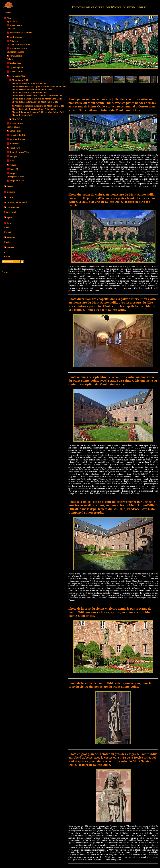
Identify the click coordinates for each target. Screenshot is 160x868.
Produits (11, 237)
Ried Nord (14, 144)
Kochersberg (15, 63)
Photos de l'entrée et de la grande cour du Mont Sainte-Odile (39, 87)
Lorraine (11, 192)
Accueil (8, 13)
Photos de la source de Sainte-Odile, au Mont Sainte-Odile (38, 112)
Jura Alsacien (16, 56)
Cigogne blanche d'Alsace (18, 44)
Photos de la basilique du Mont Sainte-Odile (32, 90)
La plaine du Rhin (18, 135)
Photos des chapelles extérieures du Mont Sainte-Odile (39, 106)
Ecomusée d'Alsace (18, 48)
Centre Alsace (16, 37)
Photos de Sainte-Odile (22, 115)
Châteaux (14, 41)
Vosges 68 (14, 173)
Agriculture (12, 21)
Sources (10, 247)
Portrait (8, 232)
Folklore (11, 59)
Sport (9, 217)
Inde (9, 223)
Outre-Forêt (15, 131)
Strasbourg (15, 148)
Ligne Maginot (16, 67)
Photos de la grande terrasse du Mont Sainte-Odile (35, 102)
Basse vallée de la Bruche (21, 33)
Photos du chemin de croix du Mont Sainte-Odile (34, 109)
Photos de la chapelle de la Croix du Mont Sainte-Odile (37, 99)
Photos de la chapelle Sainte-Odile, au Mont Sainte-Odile (38, 96)
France (10, 186)
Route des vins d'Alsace (20, 152)
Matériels (9, 242)
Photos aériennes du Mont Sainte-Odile (30, 83)
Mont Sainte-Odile (18, 76)
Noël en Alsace (16, 123)
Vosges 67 (14, 169)
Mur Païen (17, 119)
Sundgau (14, 156)
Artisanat (11, 29)
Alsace (10, 18)
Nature (10, 197)
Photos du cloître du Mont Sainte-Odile (31, 93)
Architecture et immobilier (16, 202)
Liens (7, 228)
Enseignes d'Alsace (15, 52)
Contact (8, 256)
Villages (13, 165)
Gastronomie (13, 207)
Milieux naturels (17, 72)
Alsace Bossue (16, 25)
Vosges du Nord (17, 181)
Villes (12, 161)
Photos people (11, 212)
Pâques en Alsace (15, 127)
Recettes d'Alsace (17, 139)
